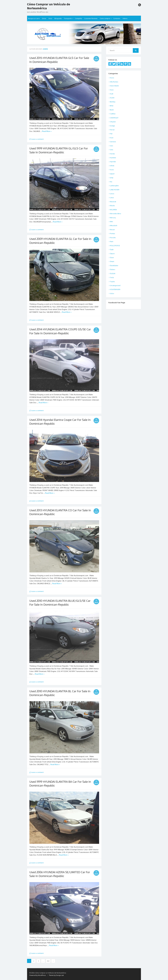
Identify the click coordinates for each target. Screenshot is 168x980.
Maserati (113, 202)
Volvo (112, 293)
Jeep (112, 178)
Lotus (112, 198)
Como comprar (105, 18)
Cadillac (113, 114)
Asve (112, 90)
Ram (112, 241)
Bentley (113, 102)
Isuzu (112, 170)
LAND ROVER (115, 190)
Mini (111, 222)
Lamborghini (114, 186)
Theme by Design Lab (56, 975)
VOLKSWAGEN (115, 289)
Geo (112, 146)
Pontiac (113, 233)
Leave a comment (36, 139)
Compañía (78, 18)
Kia (111, 182)
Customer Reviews (91, 18)
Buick (112, 110)
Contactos (117, 18)
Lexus (112, 194)
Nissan (112, 230)
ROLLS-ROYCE (115, 246)
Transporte (68, 18)
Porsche (113, 238)
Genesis (113, 142)
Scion (112, 257)
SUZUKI (113, 274)
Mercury (113, 218)
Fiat (111, 134)
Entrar (44, 18)
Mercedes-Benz (116, 214)
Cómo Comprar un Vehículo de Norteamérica (49, 6)
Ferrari (112, 130)
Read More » (47, 131)
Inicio (50, 18)
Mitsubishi (114, 225)
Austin (112, 98)
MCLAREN (113, 210)
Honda (112, 154)
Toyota (112, 282)
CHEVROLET (114, 118)
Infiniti (112, 166)
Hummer (113, 158)
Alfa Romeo (114, 82)
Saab (112, 249)
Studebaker (114, 266)
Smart (112, 261)
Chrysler (113, 122)
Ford (112, 138)
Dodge (112, 126)
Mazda (112, 206)
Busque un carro (34, 18)
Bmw (112, 106)
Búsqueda (58, 18)
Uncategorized (115, 285)
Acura (112, 78)
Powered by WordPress (38, 975)
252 (48, 961)
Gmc (112, 150)
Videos (125, 18)
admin (45, 49)
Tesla (112, 277)
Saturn (112, 254)
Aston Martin (114, 86)
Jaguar (112, 174)
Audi (112, 94)
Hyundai (113, 162)
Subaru (113, 269)
